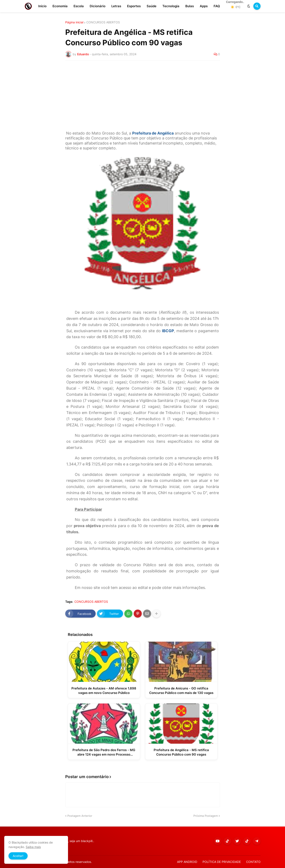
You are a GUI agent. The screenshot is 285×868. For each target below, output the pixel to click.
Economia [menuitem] (60, 6)
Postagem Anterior (80, 816)
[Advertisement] (143, 96)
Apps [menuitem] (204, 6)
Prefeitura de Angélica (153, 133)
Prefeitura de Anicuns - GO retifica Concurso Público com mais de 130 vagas (181, 691)
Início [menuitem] (42, 6)
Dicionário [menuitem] (98, 6)
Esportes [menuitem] (134, 6)
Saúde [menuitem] (152, 6)
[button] (249, 6)
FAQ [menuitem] (217, 6)
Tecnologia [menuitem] (171, 6)
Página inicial (74, 22)
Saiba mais (33, 847)
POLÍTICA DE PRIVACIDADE (222, 862)
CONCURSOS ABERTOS (103, 22)
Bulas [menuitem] (190, 6)
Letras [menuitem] (116, 6)
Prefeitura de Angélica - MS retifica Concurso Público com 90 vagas (181, 752)
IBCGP (168, 331)
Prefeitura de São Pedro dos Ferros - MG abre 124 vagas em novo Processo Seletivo (104, 752)
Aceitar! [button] (18, 856)
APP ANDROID (187, 862)
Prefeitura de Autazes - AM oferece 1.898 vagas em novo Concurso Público (104, 691)
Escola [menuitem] (79, 6)
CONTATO (253, 862)
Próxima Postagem (206, 816)
